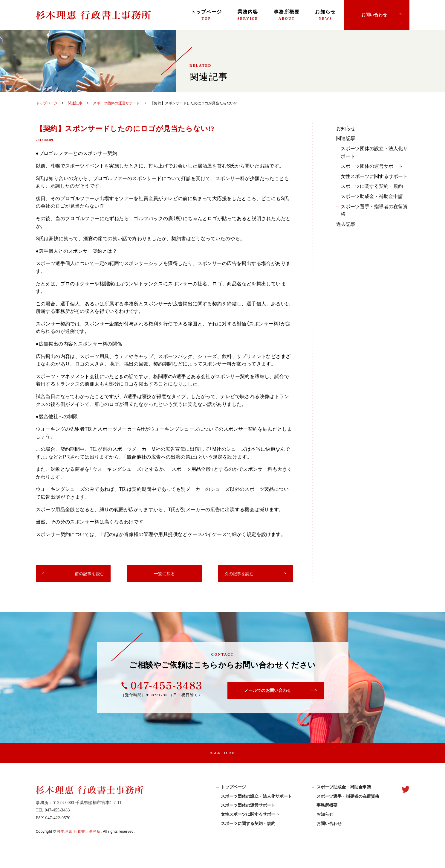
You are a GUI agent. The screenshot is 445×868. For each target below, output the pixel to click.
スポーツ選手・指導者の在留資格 (374, 210)
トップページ (207, 15)
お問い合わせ (329, 827)
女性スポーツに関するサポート (374, 176)
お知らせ (325, 15)
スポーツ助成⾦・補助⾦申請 (344, 791)
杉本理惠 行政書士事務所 (79, 835)
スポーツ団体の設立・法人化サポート (374, 152)
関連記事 (346, 138)
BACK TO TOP (222, 754)
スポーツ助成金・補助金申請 (372, 196)
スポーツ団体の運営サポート (372, 166)
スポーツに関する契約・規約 (372, 186)
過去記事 (346, 224)
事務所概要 (287, 15)
